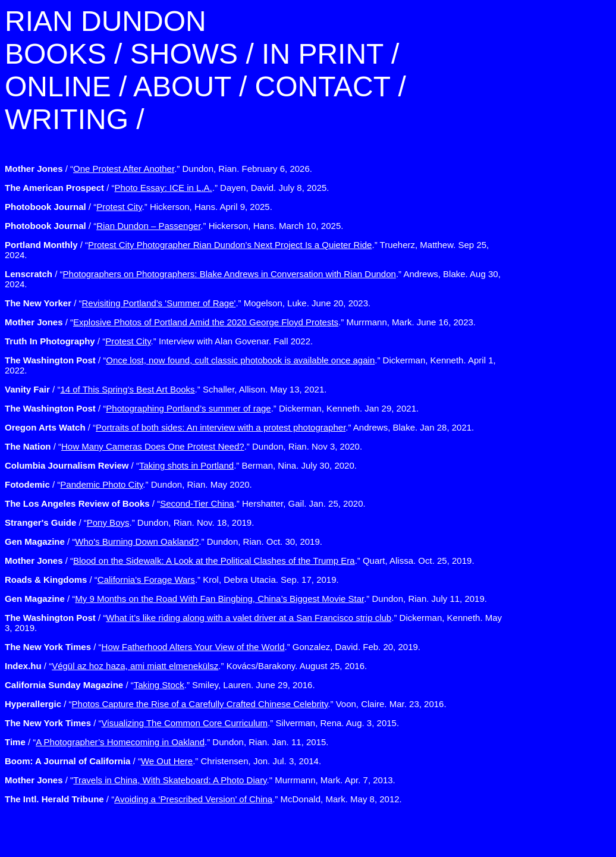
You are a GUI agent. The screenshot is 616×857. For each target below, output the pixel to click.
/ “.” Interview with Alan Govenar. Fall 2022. (159, 341)
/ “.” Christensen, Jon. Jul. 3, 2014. (163, 761)
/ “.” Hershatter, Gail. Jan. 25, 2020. (185, 503)
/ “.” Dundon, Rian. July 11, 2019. (246, 599)
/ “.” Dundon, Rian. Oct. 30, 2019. (164, 541)
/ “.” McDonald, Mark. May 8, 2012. (203, 799)
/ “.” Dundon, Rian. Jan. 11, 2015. (167, 742)
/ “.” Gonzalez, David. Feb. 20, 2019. (213, 647)
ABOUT (182, 87)
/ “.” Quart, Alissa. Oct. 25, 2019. (240, 561)
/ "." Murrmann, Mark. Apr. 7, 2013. (200, 780)
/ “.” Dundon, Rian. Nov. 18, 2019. (129, 522)
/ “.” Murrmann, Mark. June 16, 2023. (240, 322)
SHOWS (184, 54)
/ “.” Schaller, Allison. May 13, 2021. (166, 389)
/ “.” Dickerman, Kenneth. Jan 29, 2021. (212, 408)
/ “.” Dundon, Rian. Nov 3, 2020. (183, 446)
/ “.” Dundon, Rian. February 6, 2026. (158, 169)
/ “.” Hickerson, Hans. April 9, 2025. (139, 207)
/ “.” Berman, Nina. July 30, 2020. (181, 465)
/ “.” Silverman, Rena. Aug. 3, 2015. (202, 723)
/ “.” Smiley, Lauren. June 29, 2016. (160, 685)
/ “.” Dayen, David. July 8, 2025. (167, 188)
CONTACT (323, 87)
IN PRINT (322, 54)
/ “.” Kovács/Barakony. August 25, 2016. (186, 666)
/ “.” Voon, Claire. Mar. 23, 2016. (226, 704)
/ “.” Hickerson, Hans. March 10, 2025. (174, 226)
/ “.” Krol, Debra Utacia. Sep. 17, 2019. (172, 580)
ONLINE (58, 87)
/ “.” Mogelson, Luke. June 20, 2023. (188, 303)
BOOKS (56, 54)
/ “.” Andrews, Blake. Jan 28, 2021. (239, 427)
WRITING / (75, 119)
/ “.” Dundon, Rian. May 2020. (128, 484)
